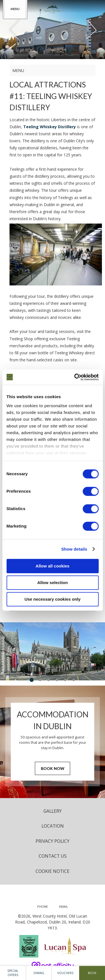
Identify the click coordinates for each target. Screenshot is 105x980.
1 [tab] (32, 680)
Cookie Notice (53, 871)
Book (92, 973)
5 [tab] (65, 680)
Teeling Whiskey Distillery (50, 127)
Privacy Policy (53, 841)
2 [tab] (40, 680)
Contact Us (53, 856)
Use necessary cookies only (52, 599)
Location (53, 826)
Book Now (53, 768)
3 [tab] (48, 680)
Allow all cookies (53, 566)
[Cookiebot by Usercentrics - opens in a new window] (75, 377)
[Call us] (43, 907)
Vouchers (65, 973)
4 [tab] (57, 680)
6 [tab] (74, 680)
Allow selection (53, 583)
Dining (39, 973)
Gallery (53, 811)
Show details (74, 549)
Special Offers (13, 973)
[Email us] (64, 907)
